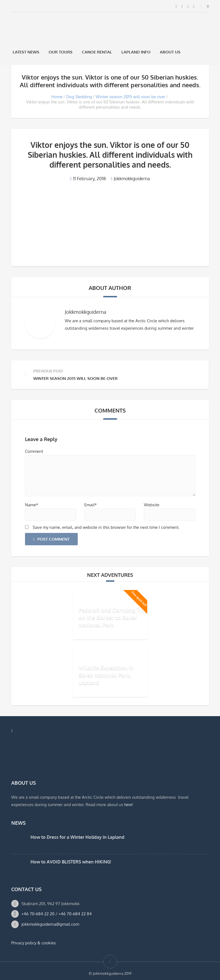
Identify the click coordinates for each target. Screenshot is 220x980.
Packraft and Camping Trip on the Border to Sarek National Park (113, 617)
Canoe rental (97, 52)
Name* (32, 505)
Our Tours (61, 52)
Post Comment (51, 539)
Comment (34, 451)
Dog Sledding (79, 97)
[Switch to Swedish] (192, 52)
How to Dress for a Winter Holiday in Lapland (77, 837)
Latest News (26, 52)
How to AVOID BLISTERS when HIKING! (71, 862)
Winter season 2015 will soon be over (130, 97)
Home (57, 97)
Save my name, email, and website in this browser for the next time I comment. (106, 527)
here (128, 805)
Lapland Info (136, 52)
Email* (90, 505)
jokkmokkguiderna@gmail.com (50, 924)
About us (170, 52)
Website (152, 505)
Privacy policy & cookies (34, 943)
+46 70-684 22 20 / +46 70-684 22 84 (57, 914)
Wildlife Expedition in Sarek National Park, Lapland (106, 675)
